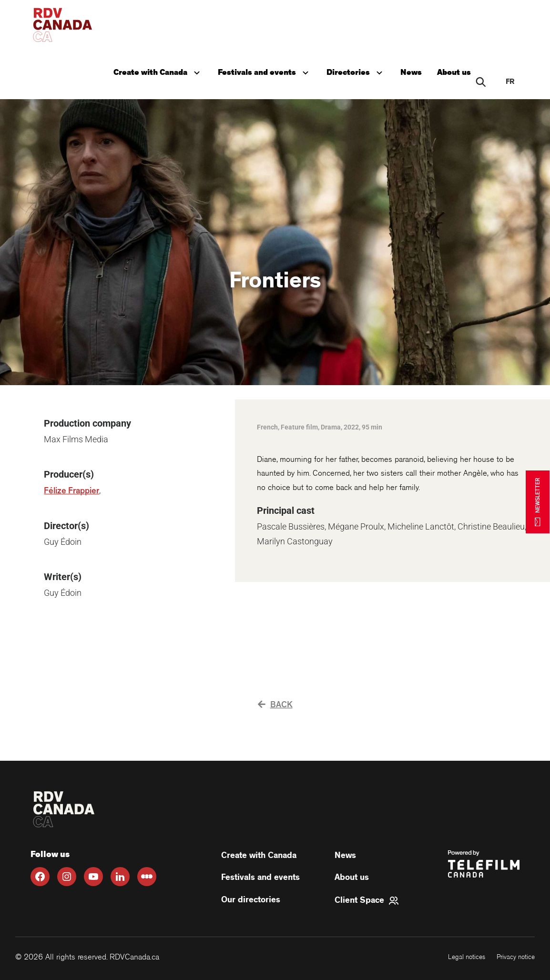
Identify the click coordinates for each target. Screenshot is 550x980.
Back (275, 705)
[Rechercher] (481, 82)
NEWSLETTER (538, 502)
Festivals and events (266, 72)
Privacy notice (516, 957)
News (412, 72)
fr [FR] (510, 82)
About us (455, 72)
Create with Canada (160, 72)
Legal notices (467, 957)
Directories (357, 72)
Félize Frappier (71, 491)
